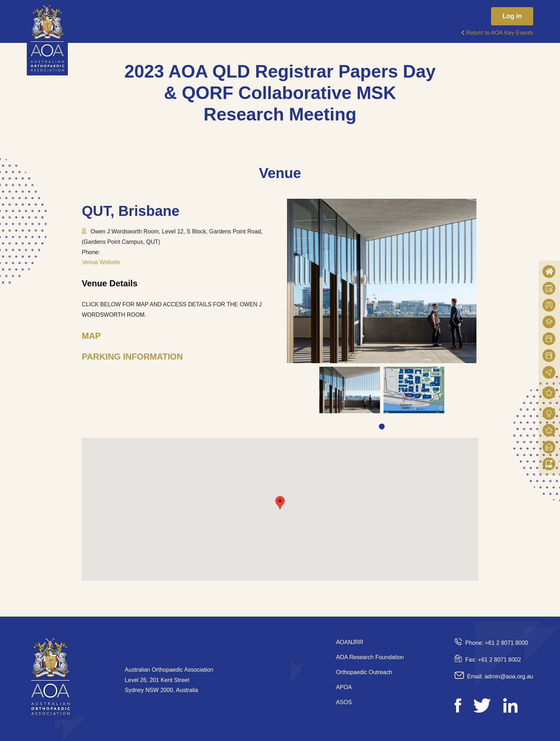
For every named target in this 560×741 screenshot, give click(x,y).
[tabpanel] (350, 390)
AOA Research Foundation (370, 657)
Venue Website (101, 262)
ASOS (344, 702)
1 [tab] (382, 426)
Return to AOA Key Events (497, 33)
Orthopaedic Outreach (364, 672)
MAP (91, 336)
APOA (344, 687)
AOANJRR (350, 642)
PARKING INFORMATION (132, 357)
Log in (512, 16)
